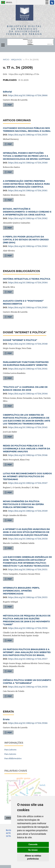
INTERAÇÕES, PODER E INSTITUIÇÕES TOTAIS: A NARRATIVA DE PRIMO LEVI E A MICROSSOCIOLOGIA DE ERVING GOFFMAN (26, 156)
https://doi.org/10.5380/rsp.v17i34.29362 (28, 218)
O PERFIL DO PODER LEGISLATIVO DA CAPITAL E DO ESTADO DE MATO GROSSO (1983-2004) (26, 240)
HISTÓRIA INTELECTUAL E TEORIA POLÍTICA (27, 279)
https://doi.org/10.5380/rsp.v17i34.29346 (28, 455)
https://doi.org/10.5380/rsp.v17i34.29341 (28, 369)
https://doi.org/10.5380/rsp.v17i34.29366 (28, 723)
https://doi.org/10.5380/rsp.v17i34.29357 (28, 659)
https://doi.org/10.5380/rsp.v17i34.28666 (28, 95)
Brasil (6, 2)
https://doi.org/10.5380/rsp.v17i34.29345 (28, 427)
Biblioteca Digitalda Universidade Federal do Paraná (24, 30)
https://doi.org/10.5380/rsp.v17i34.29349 (28, 511)
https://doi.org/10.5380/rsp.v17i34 (24, 74)
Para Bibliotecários (13, 758)
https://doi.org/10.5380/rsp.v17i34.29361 (28, 190)
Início (6, 59)
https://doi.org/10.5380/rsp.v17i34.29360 (28, 163)
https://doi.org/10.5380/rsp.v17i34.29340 (28, 344)
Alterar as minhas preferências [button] (33, 857)
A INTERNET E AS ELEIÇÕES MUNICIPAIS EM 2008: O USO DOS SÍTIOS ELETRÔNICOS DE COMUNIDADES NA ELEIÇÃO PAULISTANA (26, 532)
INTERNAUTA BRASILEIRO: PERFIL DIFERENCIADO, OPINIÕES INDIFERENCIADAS (21, 591)
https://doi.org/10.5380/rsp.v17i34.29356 (28, 628)
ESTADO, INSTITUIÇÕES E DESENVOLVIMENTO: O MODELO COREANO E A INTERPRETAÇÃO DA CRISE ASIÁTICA (27, 212)
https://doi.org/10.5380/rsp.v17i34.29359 (28, 135)
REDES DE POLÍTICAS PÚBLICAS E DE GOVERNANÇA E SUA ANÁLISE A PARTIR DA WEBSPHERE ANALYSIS (27, 449)
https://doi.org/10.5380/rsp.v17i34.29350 (28, 539)
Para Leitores (10, 750)
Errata (6, 719)
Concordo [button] (33, 844)
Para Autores (10, 754)
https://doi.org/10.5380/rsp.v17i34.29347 (28, 483)
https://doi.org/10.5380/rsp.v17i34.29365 (28, 307)
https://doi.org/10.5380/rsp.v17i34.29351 (28, 569)
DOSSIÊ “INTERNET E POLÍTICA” (20, 340)
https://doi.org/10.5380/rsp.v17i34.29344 (28, 394)
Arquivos (16, 59)
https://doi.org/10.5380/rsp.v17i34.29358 (28, 687)
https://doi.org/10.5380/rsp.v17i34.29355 (28, 597)
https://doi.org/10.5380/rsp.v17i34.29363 (28, 246)
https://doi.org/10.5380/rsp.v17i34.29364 (28, 282)
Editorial (7, 92)
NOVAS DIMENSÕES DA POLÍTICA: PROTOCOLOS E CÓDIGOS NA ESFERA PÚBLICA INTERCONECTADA (23, 504)
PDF (9, 105)
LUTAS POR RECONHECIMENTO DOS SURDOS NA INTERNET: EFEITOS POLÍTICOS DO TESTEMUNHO (27, 476)
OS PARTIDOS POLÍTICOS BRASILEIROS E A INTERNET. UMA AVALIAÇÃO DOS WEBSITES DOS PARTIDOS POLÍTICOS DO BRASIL (27, 652)
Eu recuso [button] (33, 850)
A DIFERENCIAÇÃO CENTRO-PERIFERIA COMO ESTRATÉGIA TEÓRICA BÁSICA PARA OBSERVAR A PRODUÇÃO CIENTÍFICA (26, 184)
